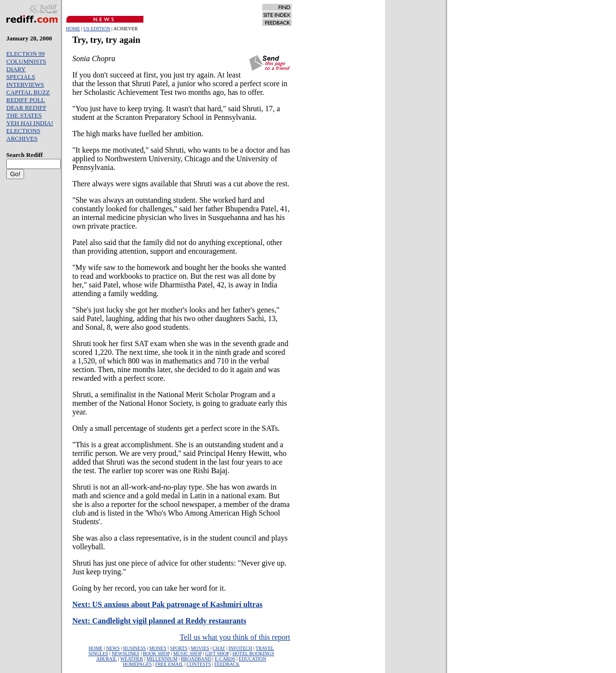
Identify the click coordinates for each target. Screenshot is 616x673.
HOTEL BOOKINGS (253, 654)
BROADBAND (196, 659)
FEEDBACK (227, 664)
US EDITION (97, 29)
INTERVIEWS (25, 84)
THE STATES (24, 115)
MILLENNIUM (162, 659)
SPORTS (179, 648)
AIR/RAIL (107, 659)
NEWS (113, 648)
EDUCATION (252, 659)
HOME (73, 29)
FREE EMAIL (169, 664)
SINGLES (98, 654)
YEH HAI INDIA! (30, 123)
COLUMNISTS (26, 61)
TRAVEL (265, 648)
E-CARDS (225, 659)
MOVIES (200, 648)
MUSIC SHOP (187, 654)
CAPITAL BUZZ (28, 92)
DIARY (16, 69)
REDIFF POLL (26, 100)
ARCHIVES (22, 138)
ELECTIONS (23, 131)
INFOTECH (240, 648)
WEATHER (132, 659)
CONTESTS (199, 664)
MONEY (158, 648)
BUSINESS (135, 648)
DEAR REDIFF (26, 108)
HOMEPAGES (137, 664)
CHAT (219, 648)
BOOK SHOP (156, 654)
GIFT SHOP (217, 654)
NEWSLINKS (126, 654)
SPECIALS (21, 77)
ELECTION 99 (26, 54)
